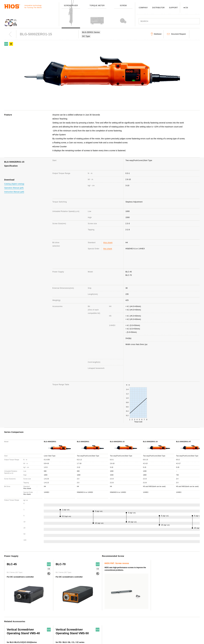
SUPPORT (173, 8)
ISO (80, 634)
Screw (39, 614)
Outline (81, 610)
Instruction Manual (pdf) (14, 192)
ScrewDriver (42, 605)
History (81, 618)
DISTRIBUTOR (158, 8)
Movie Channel (169, 620)
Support (124, 605)
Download (124, 626)
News (165, 610)
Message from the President (90, 614)
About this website (171, 605)
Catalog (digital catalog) (14, 184)
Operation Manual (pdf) (14, 188)
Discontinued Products (130, 618)
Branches (82, 626)
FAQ (122, 614)
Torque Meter (42, 610)
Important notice (170, 624)
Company (82, 605)
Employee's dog (85, 630)
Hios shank (108, 215)
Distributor (125, 622)
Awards (81, 622)
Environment (83, 638)
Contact (124, 610)
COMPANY (143, 8)
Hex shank (108, 221)
